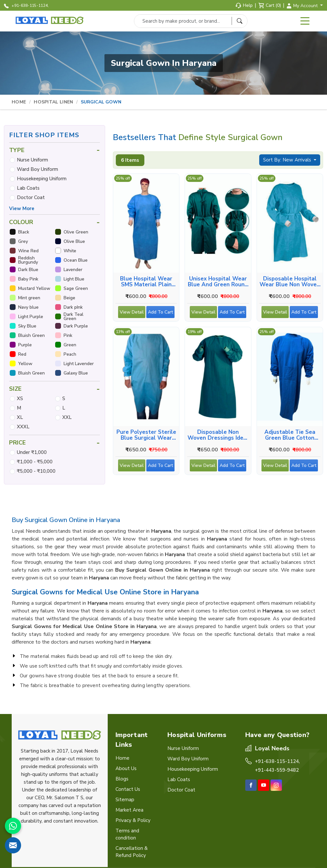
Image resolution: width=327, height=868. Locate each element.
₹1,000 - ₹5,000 (35, 462)
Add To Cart (161, 314)
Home (19, 102)
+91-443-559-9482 (277, 770)
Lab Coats (28, 188)
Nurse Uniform (32, 160)
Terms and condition (127, 834)
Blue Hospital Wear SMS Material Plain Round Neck (146, 282)
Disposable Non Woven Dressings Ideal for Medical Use (218, 435)
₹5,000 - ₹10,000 (36, 471)
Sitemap (125, 800)
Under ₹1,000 (32, 452)
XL (20, 417)
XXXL (23, 427)
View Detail (132, 314)
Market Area (129, 810)
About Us (126, 768)
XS (20, 398)
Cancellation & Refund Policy (132, 852)
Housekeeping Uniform (42, 179)
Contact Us (128, 789)
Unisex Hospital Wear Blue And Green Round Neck (218, 282)
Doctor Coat (31, 197)
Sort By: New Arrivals (288, 160)
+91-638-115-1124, (26, 6)
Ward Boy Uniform (37, 169)
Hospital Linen (53, 102)
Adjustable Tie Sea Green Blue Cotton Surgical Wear (290, 435)
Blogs (122, 779)
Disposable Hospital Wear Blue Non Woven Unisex (290, 282)
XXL (67, 417)
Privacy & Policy (133, 820)
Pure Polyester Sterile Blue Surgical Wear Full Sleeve (146, 435)
